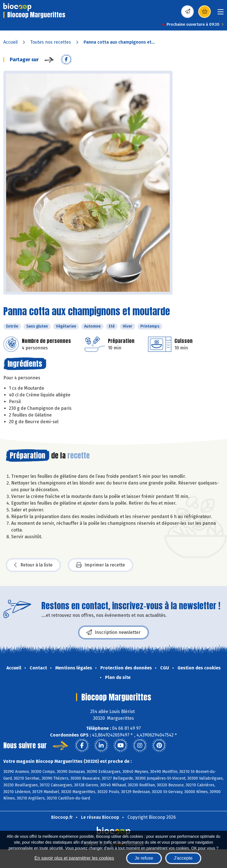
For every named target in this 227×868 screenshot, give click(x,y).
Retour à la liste (33, 565)
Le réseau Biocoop (100, 817)
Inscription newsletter (114, 632)
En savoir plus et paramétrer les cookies (74, 858)
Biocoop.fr (62, 817)
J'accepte (183, 858)
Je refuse (144, 858)
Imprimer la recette (101, 565)
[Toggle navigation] (221, 14)
